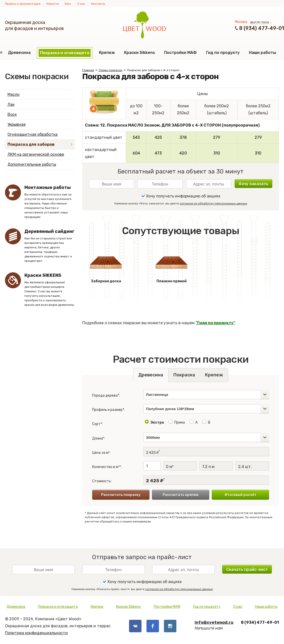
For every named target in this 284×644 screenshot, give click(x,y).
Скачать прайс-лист (247, 569)
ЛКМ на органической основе (36, 154)
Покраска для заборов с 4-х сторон (153, 70)
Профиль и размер (107, 410)
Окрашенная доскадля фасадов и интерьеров (34, 25)
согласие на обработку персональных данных (213, 203)
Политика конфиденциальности (36, 633)
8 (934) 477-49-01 (262, 28)
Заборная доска (106, 265)
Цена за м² (101, 453)
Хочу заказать (253, 184)
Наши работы (262, 53)
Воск (12, 114)
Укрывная (17, 124)
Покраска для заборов (31, 144)
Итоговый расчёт (241, 495)
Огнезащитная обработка (33, 134)
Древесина (19, 53)
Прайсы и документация (23, 4)
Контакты (98, 4)
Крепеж (107, 53)
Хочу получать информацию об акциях (181, 196)
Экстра (157, 422)
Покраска (184, 375)
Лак (11, 104)
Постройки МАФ (180, 53)
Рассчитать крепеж (181, 495)
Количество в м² (106, 467)
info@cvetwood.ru (214, 622)
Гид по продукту (223, 53)
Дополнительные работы (32, 164)
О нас (81, 4)
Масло (13, 94)
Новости (53, 4)
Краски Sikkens (140, 53)
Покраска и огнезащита (65, 53)
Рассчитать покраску (121, 495)
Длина (98, 438)
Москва (241, 22)
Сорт (96, 424)
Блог (68, 4)
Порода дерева (105, 396)
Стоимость (102, 481)
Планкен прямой (171, 265)
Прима (180, 422)
